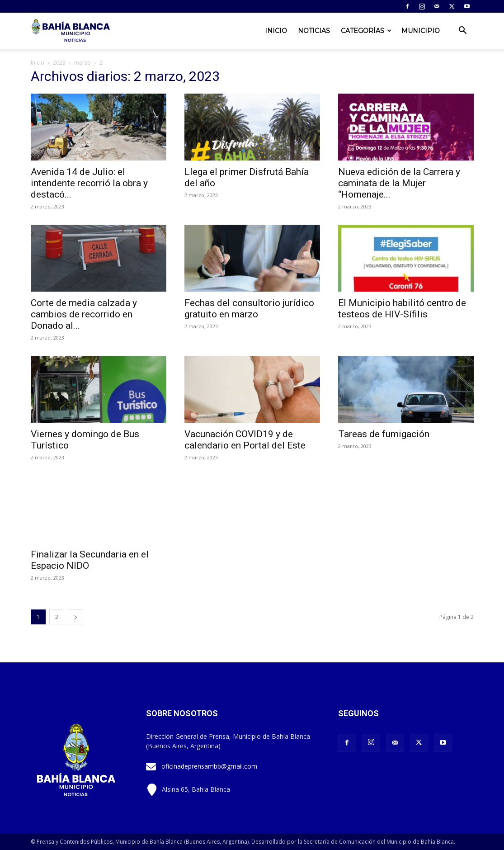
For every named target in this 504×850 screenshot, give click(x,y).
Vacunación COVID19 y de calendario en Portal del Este (245, 440)
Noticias (314, 31)
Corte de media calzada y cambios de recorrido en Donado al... (84, 314)
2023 (59, 63)
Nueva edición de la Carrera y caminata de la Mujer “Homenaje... (399, 183)
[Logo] (71, 31)
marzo (82, 63)
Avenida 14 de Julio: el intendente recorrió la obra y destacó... (89, 183)
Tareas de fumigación (384, 434)
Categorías (366, 31)
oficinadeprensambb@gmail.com (209, 766)
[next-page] (75, 617)
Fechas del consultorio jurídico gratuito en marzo (249, 309)
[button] (463, 31)
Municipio (421, 31)
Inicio (276, 31)
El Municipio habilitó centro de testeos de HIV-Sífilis (402, 309)
